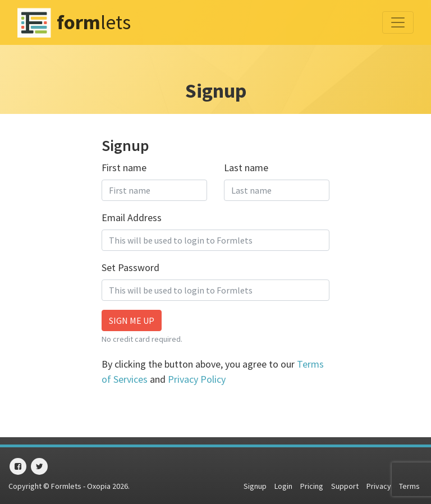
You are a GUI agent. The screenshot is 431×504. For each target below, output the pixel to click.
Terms (409, 486)
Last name (246, 168)
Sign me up (132, 320)
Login (283, 486)
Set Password (130, 267)
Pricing (312, 486)
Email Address (132, 217)
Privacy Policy (197, 379)
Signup (255, 486)
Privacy (379, 486)
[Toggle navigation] (398, 22)
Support (345, 486)
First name (124, 168)
